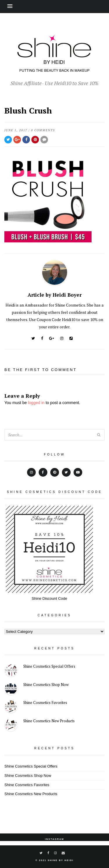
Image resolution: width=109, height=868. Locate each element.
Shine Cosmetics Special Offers (49, 666)
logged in (36, 403)
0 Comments (43, 130)
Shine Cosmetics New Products (49, 721)
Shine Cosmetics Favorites (45, 703)
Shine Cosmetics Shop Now (46, 685)
